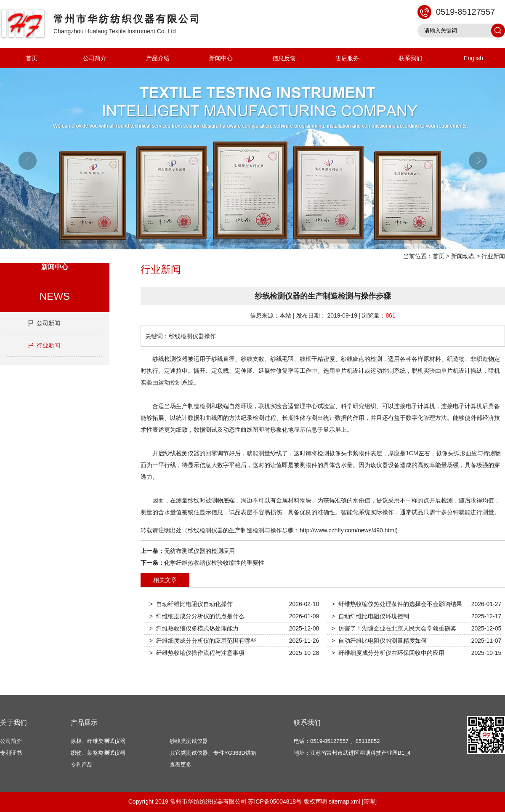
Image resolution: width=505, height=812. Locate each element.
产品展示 (84, 723)
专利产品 (82, 765)
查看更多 (181, 765)
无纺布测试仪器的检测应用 (199, 551)
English (473, 58)
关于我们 (13, 723)
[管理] (369, 801)
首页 (32, 58)
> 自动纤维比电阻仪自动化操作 (191, 604)
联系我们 (410, 58)
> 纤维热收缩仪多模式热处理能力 (194, 628)
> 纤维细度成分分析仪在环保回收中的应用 (388, 653)
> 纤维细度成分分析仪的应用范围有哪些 (203, 641)
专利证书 (11, 753)
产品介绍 (158, 58)
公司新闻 (48, 323)
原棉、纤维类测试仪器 (98, 741)
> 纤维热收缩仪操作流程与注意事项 (197, 653)
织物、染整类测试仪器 (98, 753)
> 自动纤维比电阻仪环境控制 (370, 616)
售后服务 (347, 58)
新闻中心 (221, 58)
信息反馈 (284, 58)
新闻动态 (463, 256)
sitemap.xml (344, 801)
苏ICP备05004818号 (275, 801)
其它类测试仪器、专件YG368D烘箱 (213, 753)
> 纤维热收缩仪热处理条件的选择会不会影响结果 (397, 604)
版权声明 (315, 801)
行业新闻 (493, 256)
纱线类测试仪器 (189, 741)
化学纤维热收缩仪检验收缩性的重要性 (214, 563)
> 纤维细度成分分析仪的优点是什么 (197, 616)
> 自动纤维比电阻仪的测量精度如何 (379, 641)
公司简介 (95, 58)
